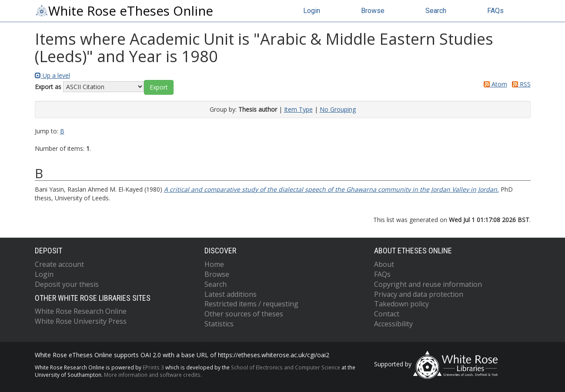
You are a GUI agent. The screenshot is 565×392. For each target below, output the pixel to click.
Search (436, 11)
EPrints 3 (153, 367)
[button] (159, 87)
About (384, 264)
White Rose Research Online (81, 311)
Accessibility (393, 324)
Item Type (298, 109)
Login (312, 11)
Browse (373, 11)
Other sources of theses (244, 314)
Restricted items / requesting (251, 304)
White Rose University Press (81, 321)
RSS (520, 84)
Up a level (52, 75)
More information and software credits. (153, 375)
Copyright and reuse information (428, 284)
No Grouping (338, 109)
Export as (48, 87)
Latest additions (231, 294)
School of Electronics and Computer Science (286, 367)
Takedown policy (401, 304)
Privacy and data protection (419, 294)
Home (214, 264)
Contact (387, 314)
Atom (494, 84)
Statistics (219, 324)
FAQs (495, 11)
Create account (59, 264)
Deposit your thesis (67, 284)
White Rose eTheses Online (124, 11)
